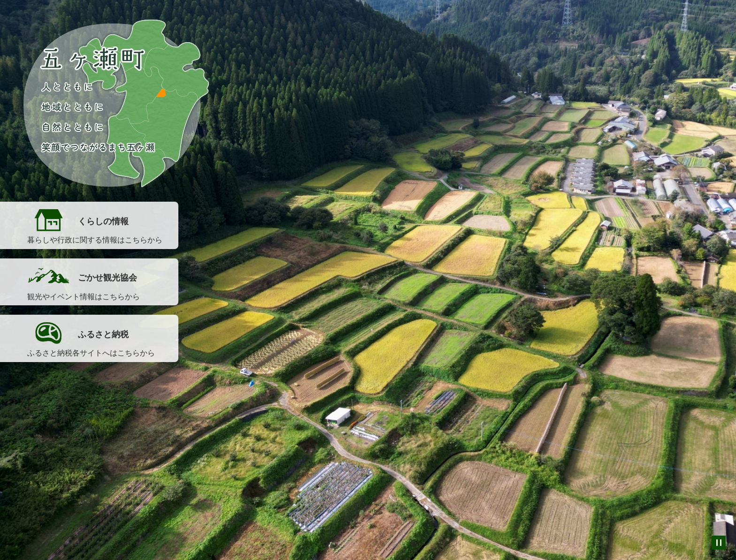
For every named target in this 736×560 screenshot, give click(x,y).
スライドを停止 (719, 543)
